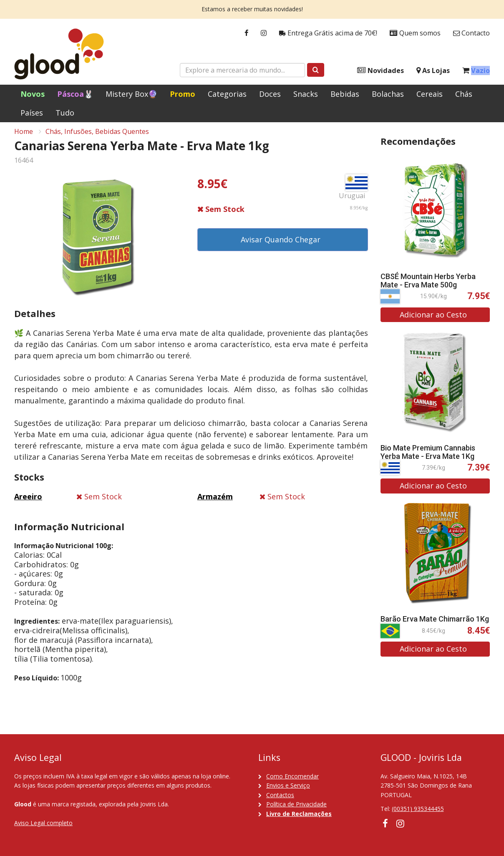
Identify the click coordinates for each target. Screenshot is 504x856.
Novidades (381, 71)
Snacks (306, 94)
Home (24, 136)
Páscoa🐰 (75, 94)
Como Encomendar (292, 776)
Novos (33, 94)
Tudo (65, 113)
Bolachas (388, 94)
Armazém (215, 501)
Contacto (471, 33)
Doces (270, 94)
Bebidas (345, 94)
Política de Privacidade (296, 804)
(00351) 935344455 (418, 809)
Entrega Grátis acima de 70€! (328, 33)
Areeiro (28, 501)
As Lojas (433, 71)
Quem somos (415, 33)
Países (32, 113)
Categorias (227, 94)
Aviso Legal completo (43, 823)
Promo (183, 94)
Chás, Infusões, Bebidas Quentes (97, 136)
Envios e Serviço (288, 785)
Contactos (280, 795)
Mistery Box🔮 (131, 94)
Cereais (430, 94)
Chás (464, 94)
